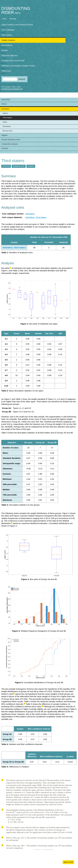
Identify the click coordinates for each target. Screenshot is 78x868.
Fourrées (5, 148)
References (6, 71)
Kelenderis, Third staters (36, 217)
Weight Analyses (8, 40)
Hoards (5, 50)
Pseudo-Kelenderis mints (11, 140)
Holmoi (4, 104)
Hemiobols (7, 126)
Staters (5, 113)
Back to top (68, 862)
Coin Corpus (7, 35)
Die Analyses (7, 45)
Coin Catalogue (8, 30)
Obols (5, 122)
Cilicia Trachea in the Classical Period (17, 25)
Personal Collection (10, 56)
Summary (6, 166)
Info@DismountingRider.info (12, 89)
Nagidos (4, 135)
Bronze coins (7, 131)
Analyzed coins (19, 166)
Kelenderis (5, 109)
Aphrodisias (6, 100)
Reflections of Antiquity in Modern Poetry (18, 66)
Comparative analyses (10, 144)
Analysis (31, 166)
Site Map (13, 19)
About (4, 19)
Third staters (7, 118)
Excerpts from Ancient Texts (13, 61)
